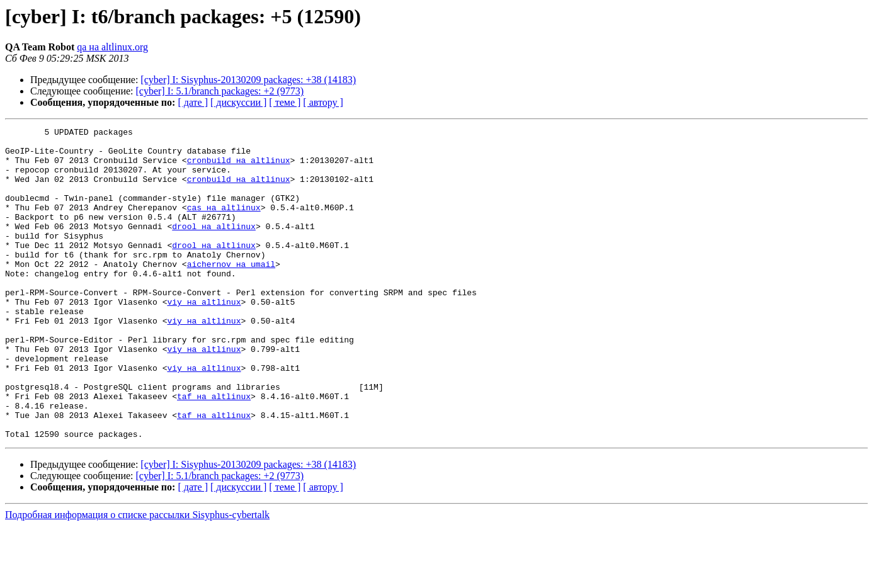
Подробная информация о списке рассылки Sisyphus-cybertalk (137, 577)
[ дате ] (193, 102)
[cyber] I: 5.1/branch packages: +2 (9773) (220, 91)
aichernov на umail (231, 292)
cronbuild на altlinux (239, 167)
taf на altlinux (214, 451)
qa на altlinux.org (112, 47)
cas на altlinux (224, 224)
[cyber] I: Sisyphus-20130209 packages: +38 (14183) (248, 80)
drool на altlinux (214, 247)
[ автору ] (323, 102)
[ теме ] (285, 102)
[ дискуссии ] (238, 102)
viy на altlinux (204, 337)
